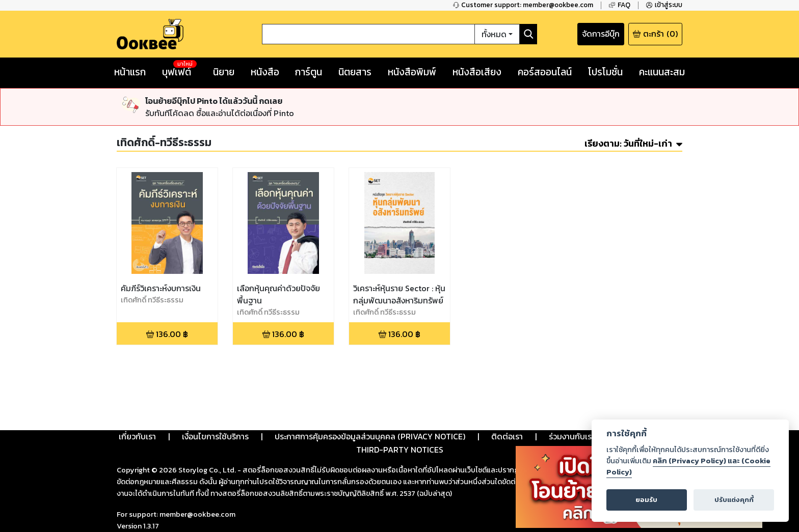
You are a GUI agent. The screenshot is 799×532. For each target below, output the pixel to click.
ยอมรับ (646, 500)
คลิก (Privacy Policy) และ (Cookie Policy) (688, 466)
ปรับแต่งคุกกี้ (734, 500)
